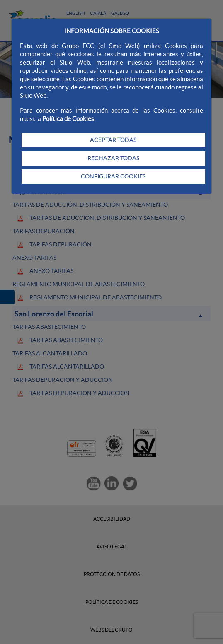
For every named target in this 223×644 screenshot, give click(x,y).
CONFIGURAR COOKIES (113, 176)
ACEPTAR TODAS (113, 140)
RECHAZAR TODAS (113, 158)
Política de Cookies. (69, 119)
